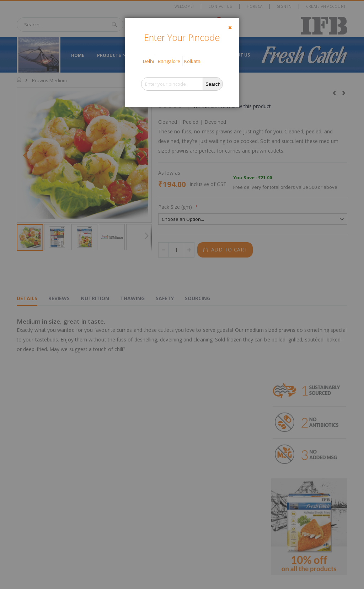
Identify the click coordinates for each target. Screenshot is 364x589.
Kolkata (192, 61)
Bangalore (169, 61)
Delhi (148, 61)
